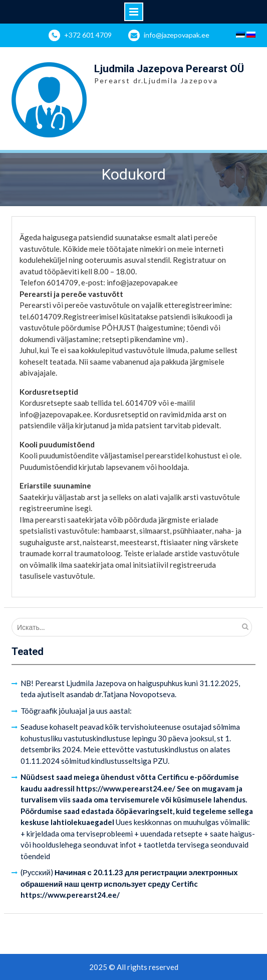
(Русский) (129, 883)
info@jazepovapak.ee (177, 35)
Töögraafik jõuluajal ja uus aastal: (76, 711)
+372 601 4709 (88, 35)
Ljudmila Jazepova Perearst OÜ (169, 69)
